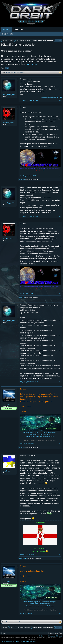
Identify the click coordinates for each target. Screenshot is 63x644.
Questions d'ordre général (32, 432)
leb (7, 68)
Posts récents (7, 34)
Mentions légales (53, 633)
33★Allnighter (8, 123)
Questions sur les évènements (40, 434)
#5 (60, 382)
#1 (60, 100)
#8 (60, 613)
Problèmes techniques (49, 432)
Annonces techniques (47, 436)
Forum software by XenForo (18, 638)
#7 (60, 554)
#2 (60, 176)
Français (4, 633)
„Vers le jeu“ (32, 64)
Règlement (42, 636)
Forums (7, 30)
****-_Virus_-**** (9, 95)
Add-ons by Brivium (20, 641)
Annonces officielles (32, 436)
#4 (60, 293)
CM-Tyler (6, 405)
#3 (60, 216)
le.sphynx (22, 180)
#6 (60, 444)
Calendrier (18, 29)
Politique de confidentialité (54, 636)
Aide (60, 633)
